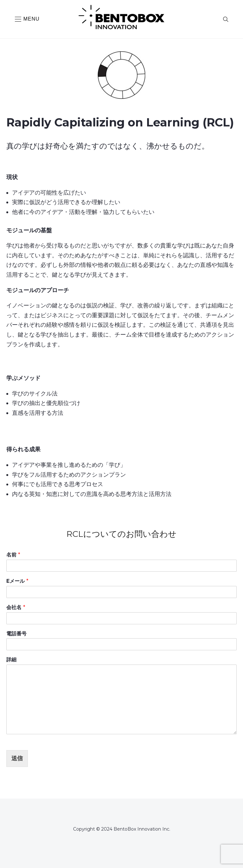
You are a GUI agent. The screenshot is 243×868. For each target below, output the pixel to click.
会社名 (16, 607)
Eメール (17, 581)
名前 (13, 555)
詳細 (11, 660)
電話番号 (16, 634)
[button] (27, 19)
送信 (17, 758)
